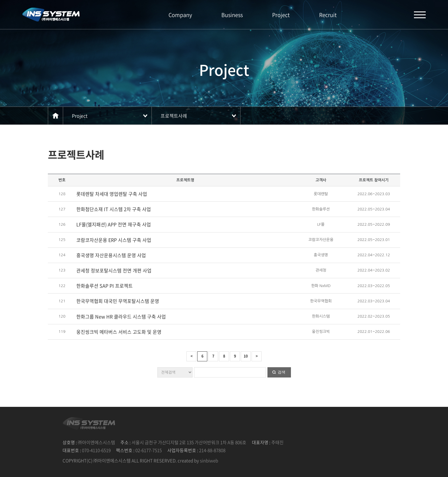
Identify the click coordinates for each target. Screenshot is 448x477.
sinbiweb (209, 461)
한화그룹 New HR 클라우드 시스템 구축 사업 (121, 316)
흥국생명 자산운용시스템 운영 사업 (111, 255)
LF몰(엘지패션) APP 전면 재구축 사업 (114, 224)
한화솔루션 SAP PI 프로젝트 (105, 286)
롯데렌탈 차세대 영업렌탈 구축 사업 (112, 194)
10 (246, 356)
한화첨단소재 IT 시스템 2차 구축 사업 (114, 209)
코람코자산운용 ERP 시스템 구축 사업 (114, 240)
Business (232, 15)
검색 (282, 372)
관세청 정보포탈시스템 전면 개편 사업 (114, 270)
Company (180, 15)
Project (281, 15)
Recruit (328, 15)
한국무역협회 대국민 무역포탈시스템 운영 (118, 301)
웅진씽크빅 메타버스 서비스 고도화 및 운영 (119, 332)
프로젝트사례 (174, 116)
